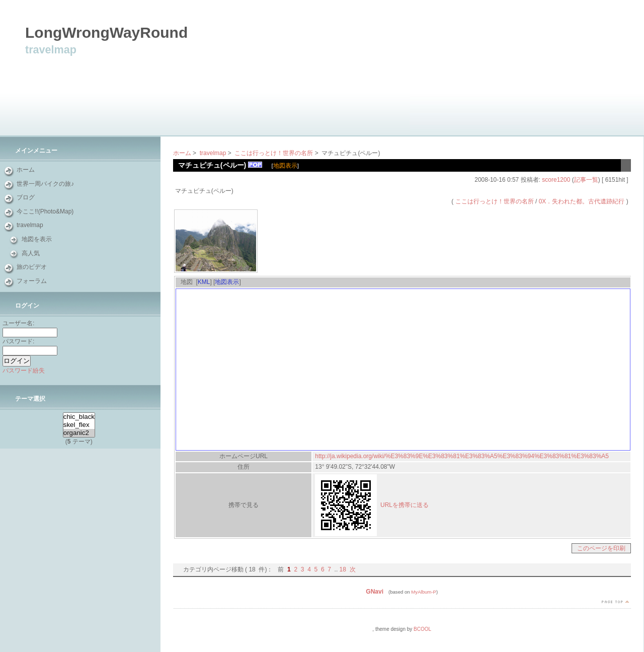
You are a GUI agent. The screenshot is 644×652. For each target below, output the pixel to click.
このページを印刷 (601, 548)
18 (343, 569)
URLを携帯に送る (405, 505)
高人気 (31, 253)
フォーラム (32, 281)
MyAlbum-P (424, 592)
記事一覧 (586, 180)
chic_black (79, 417)
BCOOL (422, 629)
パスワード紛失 (24, 371)
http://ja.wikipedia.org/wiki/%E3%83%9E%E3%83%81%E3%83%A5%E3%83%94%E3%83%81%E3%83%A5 (462, 456)
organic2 (79, 433)
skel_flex (79, 425)
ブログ (26, 197)
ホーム (26, 170)
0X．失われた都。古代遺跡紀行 (582, 201)
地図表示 (285, 166)
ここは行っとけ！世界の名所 (274, 153)
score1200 (556, 180)
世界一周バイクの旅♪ (45, 184)
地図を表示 (37, 239)
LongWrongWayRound (114, 32)
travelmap (30, 225)
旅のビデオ (32, 267)
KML (204, 282)
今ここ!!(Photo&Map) (45, 211)
